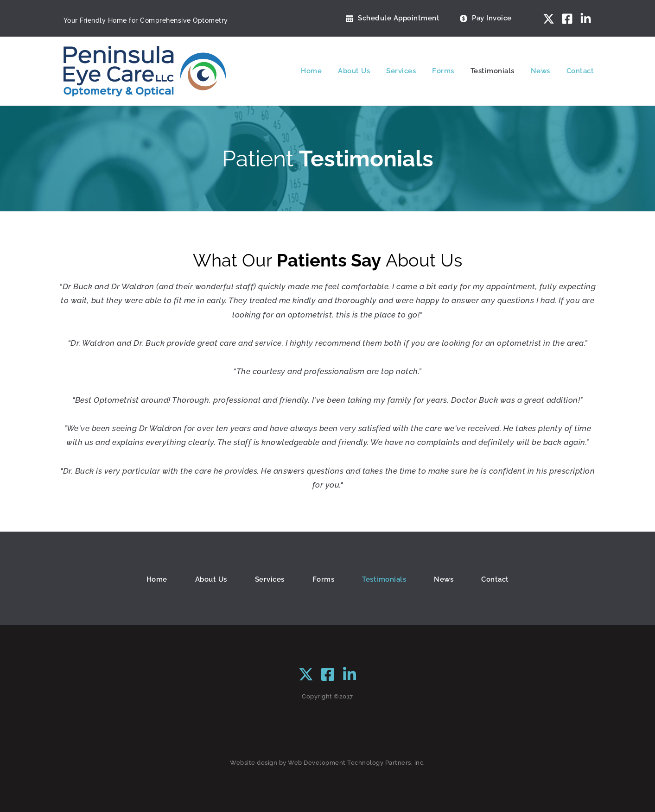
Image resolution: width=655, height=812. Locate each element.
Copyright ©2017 (327, 696)
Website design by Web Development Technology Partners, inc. (327, 763)
